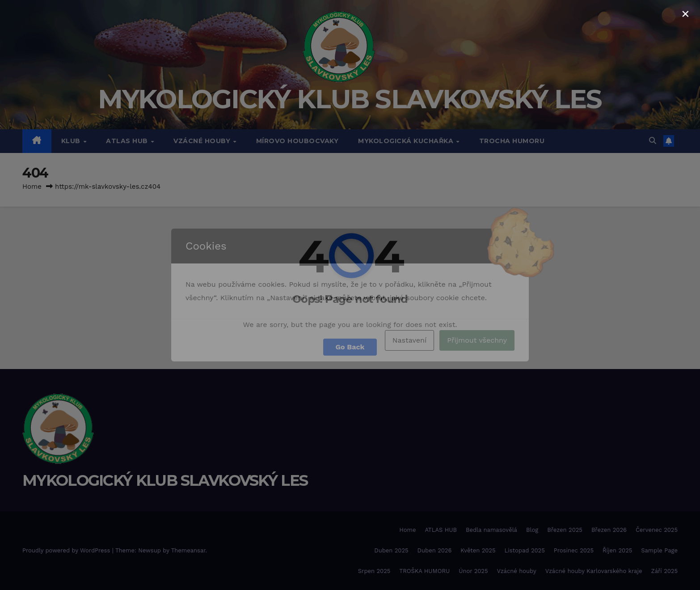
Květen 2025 (478, 550)
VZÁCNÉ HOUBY (203, 141)
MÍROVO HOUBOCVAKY (297, 141)
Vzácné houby (516, 571)
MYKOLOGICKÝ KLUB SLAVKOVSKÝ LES (350, 99)
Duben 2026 (435, 550)
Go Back (350, 347)
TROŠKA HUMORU (424, 571)
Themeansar (188, 550)
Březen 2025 (565, 530)
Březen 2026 (609, 530)
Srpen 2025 (374, 571)
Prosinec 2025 (574, 550)
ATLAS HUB (128, 141)
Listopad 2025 (525, 550)
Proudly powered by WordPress (67, 550)
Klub (72, 141)
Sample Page (659, 550)
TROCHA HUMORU (512, 141)
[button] (653, 141)
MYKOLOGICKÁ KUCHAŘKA (407, 141)
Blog (532, 530)
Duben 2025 (391, 550)
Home (32, 187)
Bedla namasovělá (491, 530)
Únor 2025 (473, 571)
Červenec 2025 (657, 530)
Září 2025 (664, 571)
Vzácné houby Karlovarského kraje (594, 571)
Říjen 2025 (617, 550)
